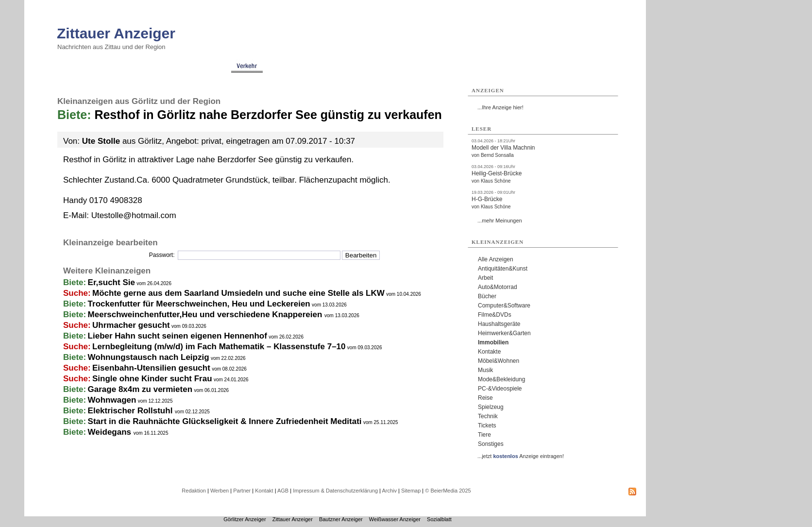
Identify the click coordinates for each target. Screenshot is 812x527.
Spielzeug (491, 407)
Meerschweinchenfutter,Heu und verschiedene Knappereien (206, 314)
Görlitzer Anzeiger (245, 519)
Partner (242, 491)
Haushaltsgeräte (499, 324)
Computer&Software (504, 306)
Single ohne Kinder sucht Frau (152, 379)
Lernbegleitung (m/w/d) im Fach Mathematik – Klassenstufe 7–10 (219, 347)
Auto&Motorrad (498, 287)
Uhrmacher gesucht (131, 325)
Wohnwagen (112, 400)
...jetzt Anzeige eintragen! (521, 456)
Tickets (487, 425)
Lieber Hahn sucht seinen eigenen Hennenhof (178, 336)
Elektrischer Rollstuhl (132, 411)
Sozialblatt (439, 519)
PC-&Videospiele (500, 389)
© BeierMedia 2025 (448, 491)
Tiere (484, 435)
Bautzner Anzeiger (341, 519)
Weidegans (111, 432)
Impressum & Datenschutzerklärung (335, 491)
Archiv (389, 491)
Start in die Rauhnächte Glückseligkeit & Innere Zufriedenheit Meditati (225, 421)
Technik (488, 416)
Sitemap (411, 491)
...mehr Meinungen (500, 221)
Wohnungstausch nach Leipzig (149, 357)
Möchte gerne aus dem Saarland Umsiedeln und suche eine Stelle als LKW (238, 293)
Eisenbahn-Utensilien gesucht (151, 368)
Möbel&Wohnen (499, 361)
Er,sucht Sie (111, 282)
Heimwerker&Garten (504, 333)
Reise (485, 398)
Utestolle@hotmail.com (134, 215)
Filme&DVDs (495, 315)
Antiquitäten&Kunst (503, 269)
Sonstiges (491, 444)
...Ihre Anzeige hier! (500, 107)
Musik (485, 370)
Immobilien (493, 342)
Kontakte (489, 352)
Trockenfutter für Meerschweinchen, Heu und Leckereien (199, 304)
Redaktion (194, 491)
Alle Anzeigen (496, 259)
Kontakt (264, 491)
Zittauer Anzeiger (116, 33)
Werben (220, 491)
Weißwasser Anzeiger (395, 519)
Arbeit (485, 278)
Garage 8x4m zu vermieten (140, 389)
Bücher (487, 296)
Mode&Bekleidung (501, 379)
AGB (283, 491)
